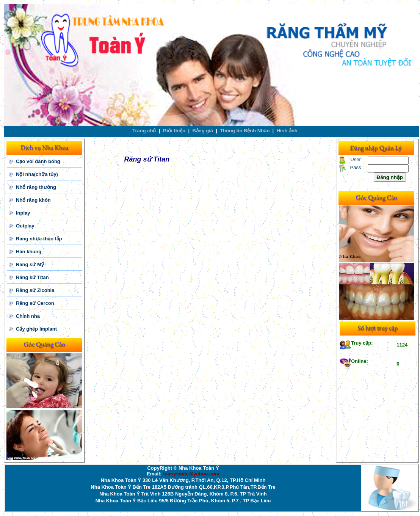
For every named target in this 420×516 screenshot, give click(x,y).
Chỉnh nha (28, 316)
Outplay (25, 226)
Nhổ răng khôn (33, 200)
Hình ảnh (287, 131)
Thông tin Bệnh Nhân (245, 131)
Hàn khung (29, 252)
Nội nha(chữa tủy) (37, 174)
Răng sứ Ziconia (35, 290)
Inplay (23, 213)
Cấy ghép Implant (36, 329)
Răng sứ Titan (32, 277)
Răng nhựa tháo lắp (39, 239)
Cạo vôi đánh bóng (38, 161)
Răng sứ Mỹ (30, 264)
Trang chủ (144, 131)
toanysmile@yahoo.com (191, 474)
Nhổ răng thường (36, 187)
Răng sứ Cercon (35, 303)
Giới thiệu (174, 131)
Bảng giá (203, 131)
